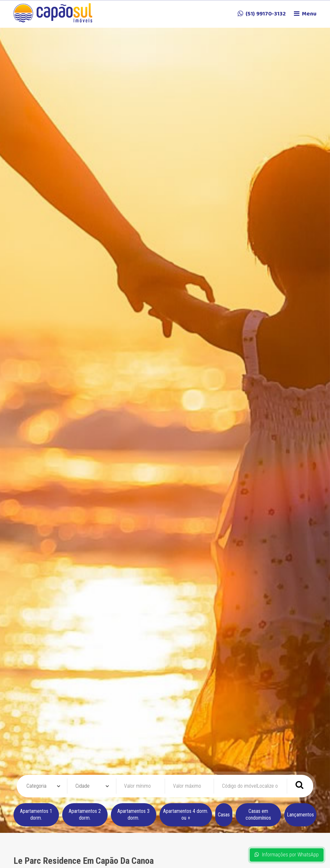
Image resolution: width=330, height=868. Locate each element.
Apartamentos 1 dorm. (36, 814)
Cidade (82, 786)
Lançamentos (300, 815)
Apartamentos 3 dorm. (133, 814)
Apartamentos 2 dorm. (85, 814)
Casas (224, 815)
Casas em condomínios (258, 814)
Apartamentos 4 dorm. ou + (186, 814)
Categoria (36, 786)
